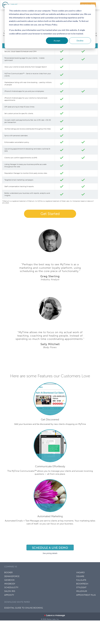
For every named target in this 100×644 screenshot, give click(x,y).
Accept (57, 41)
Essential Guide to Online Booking (24, 608)
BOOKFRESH (82, 584)
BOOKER (8, 573)
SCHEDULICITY (11, 587)
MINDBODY (10, 584)
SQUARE (80, 576)
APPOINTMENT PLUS (86, 595)
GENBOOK (9, 580)
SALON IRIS (10, 591)
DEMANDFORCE (12, 576)
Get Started (50, 214)
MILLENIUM (82, 591)
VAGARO (80, 573)
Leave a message (55, 615)
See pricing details (50, 553)
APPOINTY (9, 595)
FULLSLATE (81, 580)
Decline (80, 41)
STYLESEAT (81, 587)
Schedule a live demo (50, 548)
